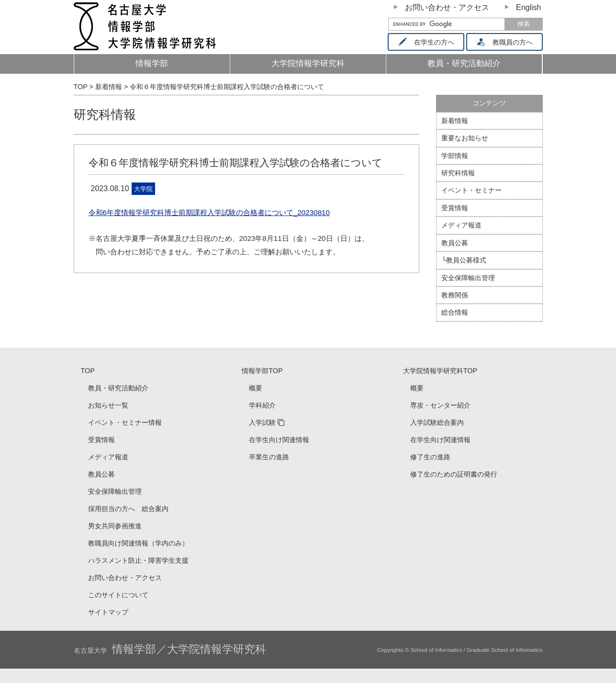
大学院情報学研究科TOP (440, 371)
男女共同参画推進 (115, 526)
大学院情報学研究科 (308, 63)
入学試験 (262, 422)
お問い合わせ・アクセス (447, 7)
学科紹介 (262, 405)
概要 (256, 388)
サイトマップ (108, 612)
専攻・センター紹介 (440, 405)
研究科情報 (105, 114)
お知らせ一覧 (108, 405)
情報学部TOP (262, 371)
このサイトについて (118, 595)
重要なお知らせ (465, 138)
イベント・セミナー (471, 190)
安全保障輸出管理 (468, 278)
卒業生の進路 (269, 457)
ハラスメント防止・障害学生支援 (138, 560)
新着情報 (455, 121)
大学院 (143, 189)
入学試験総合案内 (437, 422)
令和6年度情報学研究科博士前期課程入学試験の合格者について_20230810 (209, 212)
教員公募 (455, 243)
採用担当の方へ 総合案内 (128, 509)
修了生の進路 (430, 457)
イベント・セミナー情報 (125, 422)
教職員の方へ (508, 42)
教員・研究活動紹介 (480, 66)
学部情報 (455, 156)
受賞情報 (455, 208)
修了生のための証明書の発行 (454, 474)
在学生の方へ (429, 42)
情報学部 (152, 63)
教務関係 (455, 295)
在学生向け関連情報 (279, 440)
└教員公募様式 (464, 260)
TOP (88, 371)
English (528, 7)
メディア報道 (461, 225)
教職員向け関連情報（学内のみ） (138, 543)
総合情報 (455, 312)
